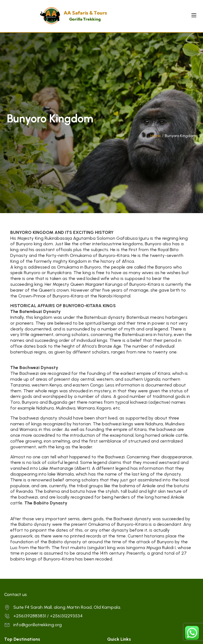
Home (156, 136)
